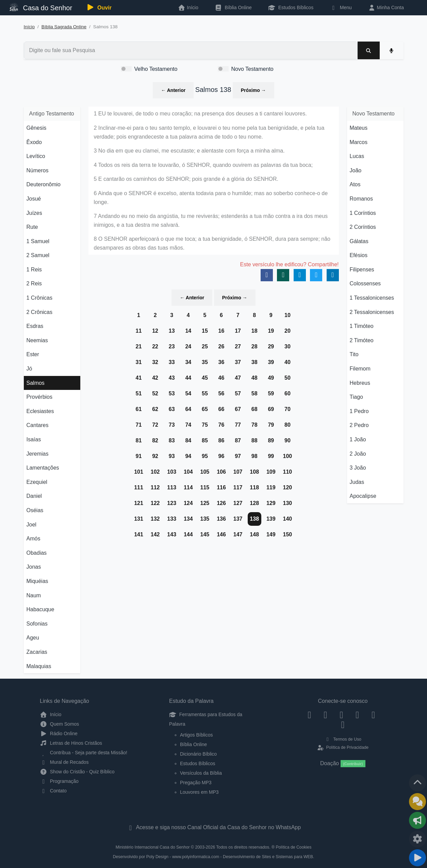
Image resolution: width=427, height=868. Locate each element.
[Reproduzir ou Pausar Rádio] (417, 858)
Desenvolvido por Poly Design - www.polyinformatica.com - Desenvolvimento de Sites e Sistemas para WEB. (214, 857)
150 (288, 534)
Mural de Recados (64, 762)
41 (139, 378)
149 (271, 534)
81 (139, 440)
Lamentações (43, 468)
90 (288, 440)
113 (172, 487)
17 (238, 331)
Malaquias (39, 666)
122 (155, 503)
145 (205, 534)
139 (271, 519)
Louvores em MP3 (199, 792)
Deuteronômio (44, 184)
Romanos (361, 199)
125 (205, 503)
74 (188, 425)
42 (155, 378)
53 (172, 393)
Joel (31, 525)
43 (172, 378)
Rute (32, 227)
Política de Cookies (293, 847)
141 (139, 534)
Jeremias (38, 454)
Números (38, 170)
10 (288, 315)
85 (205, 440)
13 (172, 331)
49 (271, 378)
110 (288, 472)
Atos (355, 184)
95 (205, 456)
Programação (59, 781)
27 (238, 346)
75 (205, 425)
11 (139, 331)
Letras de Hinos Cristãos (71, 743)
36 (221, 362)
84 (188, 440)
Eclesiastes (40, 411)
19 (271, 331)
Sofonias (37, 624)
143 (172, 534)
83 (172, 440)
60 (288, 393)
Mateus (359, 128)
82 (155, 440)
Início (29, 27)
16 (221, 331)
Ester (33, 354)
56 (221, 393)
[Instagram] (325, 714)
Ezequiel (37, 482)
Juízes (34, 213)
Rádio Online (59, 733)
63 (172, 409)
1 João (358, 439)
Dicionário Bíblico (198, 754)
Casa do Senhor (41, 7)
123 (172, 503)
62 (155, 409)
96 (221, 456)
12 (155, 331)
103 (172, 472)
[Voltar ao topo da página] (417, 783)
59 (271, 393)
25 (205, 346)
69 (271, 409)
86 (221, 440)
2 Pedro (359, 425)
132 (155, 519)
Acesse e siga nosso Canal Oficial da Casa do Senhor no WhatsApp (213, 827)
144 (188, 534)
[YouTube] (357, 714)
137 (238, 519)
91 (139, 456)
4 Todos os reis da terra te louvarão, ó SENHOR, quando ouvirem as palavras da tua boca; (203, 165)
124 (188, 503)
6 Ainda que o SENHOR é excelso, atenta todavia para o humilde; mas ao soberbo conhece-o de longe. (211, 198)
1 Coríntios (363, 213)
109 (271, 472)
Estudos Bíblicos (291, 7)
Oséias (35, 510)
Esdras (35, 326)
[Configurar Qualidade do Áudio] (417, 839)
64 (188, 409)
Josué (34, 199)
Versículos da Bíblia (201, 773)
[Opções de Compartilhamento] (417, 820)
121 (139, 503)
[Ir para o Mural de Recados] (417, 802)
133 (172, 519)
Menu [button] (341, 7)
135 (205, 519)
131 (139, 519)
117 (238, 487)
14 (188, 331)
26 (221, 346)
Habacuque (40, 609)
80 (288, 425)
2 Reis (34, 283)
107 (238, 472)
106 (221, 472)
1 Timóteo (362, 326)
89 (271, 440)
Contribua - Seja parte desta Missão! (84, 753)
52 (155, 393)
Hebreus (360, 383)
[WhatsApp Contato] (373, 714)
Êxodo (34, 142)
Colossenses (365, 283)
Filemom (360, 369)
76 (221, 425)
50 (288, 378)
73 (172, 425)
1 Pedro (359, 411)
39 (271, 362)
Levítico (36, 156)
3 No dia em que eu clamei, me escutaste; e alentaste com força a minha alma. (189, 151)
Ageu (33, 638)
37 (238, 362)
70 (288, 409)
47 (238, 378)
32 (155, 362)
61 (139, 409)
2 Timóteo (362, 340)
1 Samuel (38, 241)
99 (271, 456)
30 (288, 346)
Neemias (37, 340)
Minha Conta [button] (386, 7)
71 (139, 425)
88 (254, 440)
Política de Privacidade (343, 747)
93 (172, 456)
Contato (53, 791)
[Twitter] (341, 714)
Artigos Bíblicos (196, 735)
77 (238, 425)
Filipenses (362, 270)
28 (254, 346)
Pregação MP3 (196, 783)
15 (205, 331)
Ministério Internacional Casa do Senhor (153, 847)
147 (238, 534)
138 (254, 519)
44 (188, 378)
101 (139, 472)
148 (254, 534)
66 (221, 409)
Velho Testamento (156, 69)
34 (188, 362)
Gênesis (37, 128)
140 (288, 519)
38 (254, 362)
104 (188, 472)
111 (139, 487)
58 (254, 393)
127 (238, 503)
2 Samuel (38, 255)
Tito (354, 354)
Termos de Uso (343, 739)
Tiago (356, 397)
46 (221, 378)
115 (205, 487)
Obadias (37, 553)
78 (254, 425)
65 (205, 409)
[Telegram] (343, 725)
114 (188, 487)
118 (254, 487)
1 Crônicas (39, 298)
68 (254, 409)
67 (238, 409)
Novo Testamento (252, 69)
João (356, 170)
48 (254, 378)
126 (221, 503)
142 (155, 534)
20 (288, 331)
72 (155, 425)
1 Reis (34, 270)
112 (155, 487)
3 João (358, 468)
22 (155, 346)
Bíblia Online (233, 7)
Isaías (34, 439)
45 (205, 378)
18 (254, 331)
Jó (29, 369)
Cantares (38, 425)
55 (205, 393)
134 (188, 519)
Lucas (357, 156)
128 (254, 503)
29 (271, 346)
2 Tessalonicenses (372, 312)
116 (221, 487)
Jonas (34, 567)
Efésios (359, 255)
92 (155, 456)
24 (188, 346)
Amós (34, 539)
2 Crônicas (39, 312)
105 (205, 472)
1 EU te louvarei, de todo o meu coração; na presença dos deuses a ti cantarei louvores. (200, 114)
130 (288, 503)
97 (238, 456)
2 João (358, 454)
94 (188, 456)
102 (155, 472)
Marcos (359, 142)
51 (139, 393)
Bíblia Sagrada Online (64, 27)
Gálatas (359, 241)
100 (288, 456)
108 (254, 472)
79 (271, 425)
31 (139, 362)
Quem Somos (59, 724)
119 (271, 487)
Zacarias (37, 652)
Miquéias (37, 581)
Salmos (36, 383)
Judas (357, 482)
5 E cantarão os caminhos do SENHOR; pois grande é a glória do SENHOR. (186, 179)
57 (238, 393)
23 (172, 346)
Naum (34, 595)
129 (271, 503)
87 (238, 440)
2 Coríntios (363, 227)
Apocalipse (363, 496)
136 (221, 519)
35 (205, 362)
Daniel (34, 496)
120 (288, 487)
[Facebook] (309, 714)
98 (254, 456)
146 (221, 534)
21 (139, 346)
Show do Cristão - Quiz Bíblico (77, 772)
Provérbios (39, 397)
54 (188, 393)
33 (172, 362)
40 (288, 362)
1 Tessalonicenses (372, 298)
